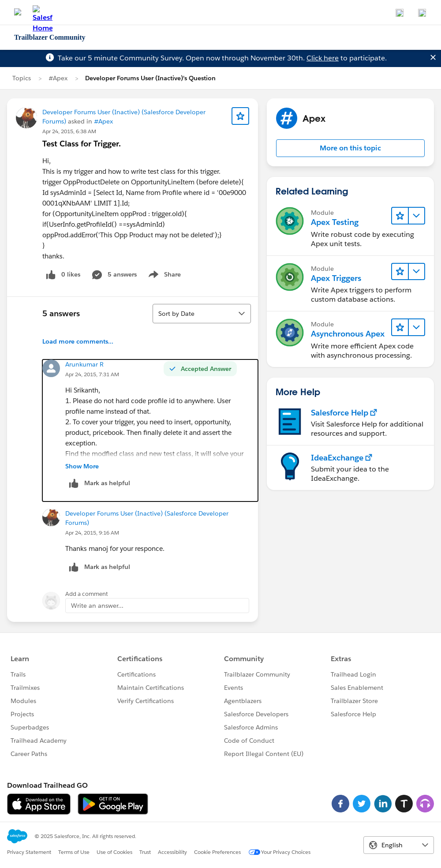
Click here (323, 58)
